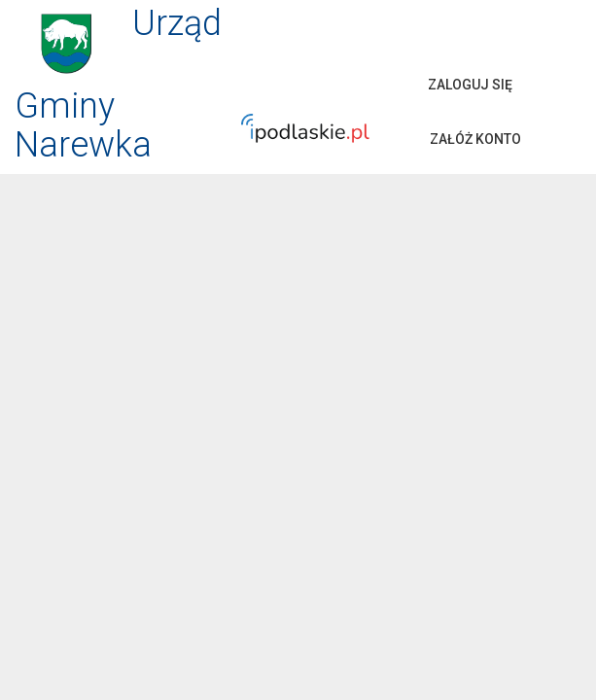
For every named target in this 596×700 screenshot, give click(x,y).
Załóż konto (475, 139)
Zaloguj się (470, 85)
